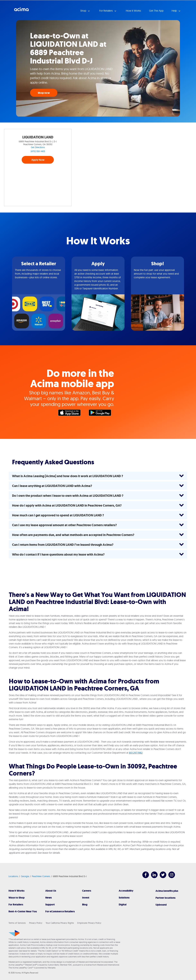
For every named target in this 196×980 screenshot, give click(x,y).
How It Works (16, 891)
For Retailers (16, 905)
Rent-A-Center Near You (23, 911)
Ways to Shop (17, 898)
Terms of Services (17, 923)
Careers (87, 891)
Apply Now (38, 160)
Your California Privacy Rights (60, 923)
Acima (21, 10)
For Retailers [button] (106, 11)
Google (102, 413)
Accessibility (126, 891)
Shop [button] (84, 11)
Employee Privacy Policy (89, 923)
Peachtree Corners (41, 876)
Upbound (161, 905)
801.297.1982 (136, 753)
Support (50, 905)
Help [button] (175, 11)
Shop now (44, 93)
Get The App (156, 11)
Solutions (124, 898)
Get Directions (38, 147)
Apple (71, 413)
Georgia (25, 876)
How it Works (133, 11)
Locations (13, 876)
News (49, 898)
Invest (86, 898)
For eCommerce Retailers (60, 911)
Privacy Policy (36, 923)
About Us (51, 891)
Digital (123, 905)
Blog (85, 905)
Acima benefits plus (167, 891)
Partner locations (165, 898)
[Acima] (14, 933)
